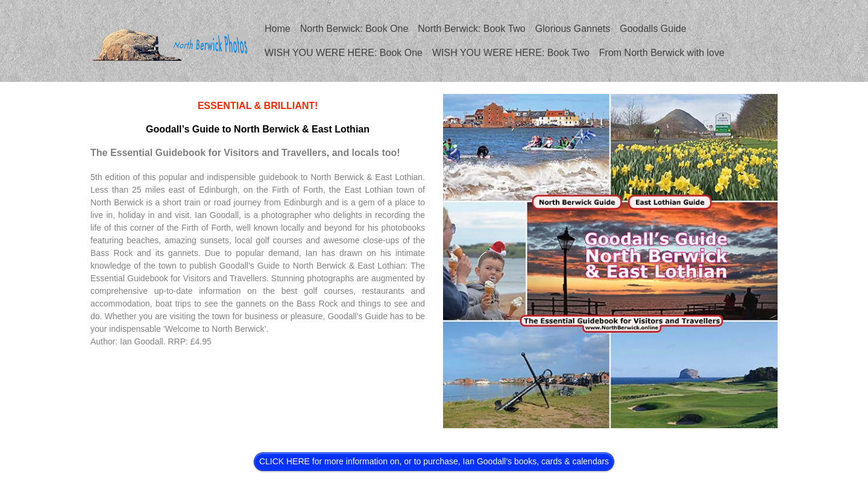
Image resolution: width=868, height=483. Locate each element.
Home (278, 29)
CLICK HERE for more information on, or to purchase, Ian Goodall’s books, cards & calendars (434, 461)
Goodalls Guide (653, 29)
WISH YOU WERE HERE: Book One (344, 53)
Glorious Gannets (573, 29)
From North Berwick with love (662, 53)
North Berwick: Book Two (471, 29)
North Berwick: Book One (354, 29)
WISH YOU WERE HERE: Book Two (511, 53)
